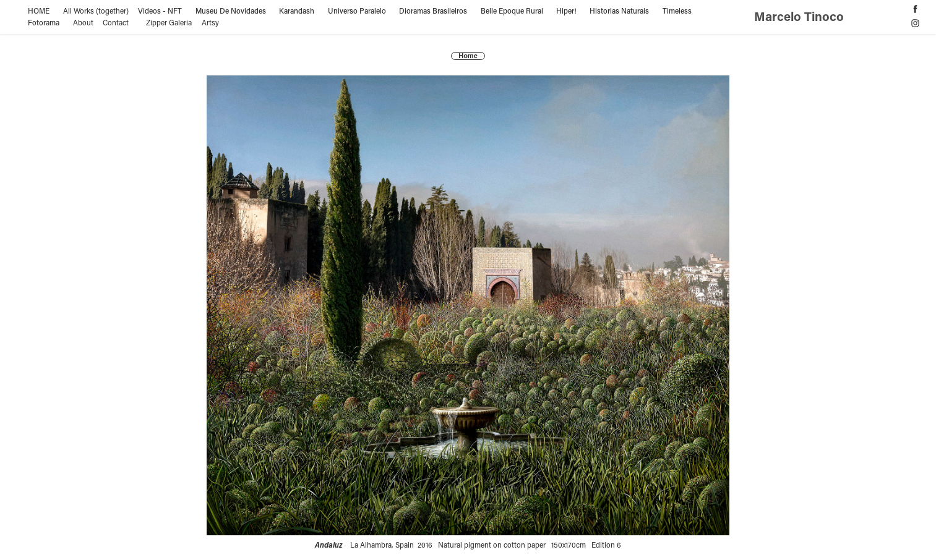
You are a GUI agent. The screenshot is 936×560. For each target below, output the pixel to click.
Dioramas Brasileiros (433, 11)
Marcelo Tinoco (801, 16)
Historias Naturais (619, 11)
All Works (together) (96, 11)
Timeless (677, 11)
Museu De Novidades (231, 11)
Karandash (297, 11)
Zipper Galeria (169, 22)
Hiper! (566, 11)
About (83, 22)
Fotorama (44, 22)
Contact (116, 22)
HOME (39, 11)
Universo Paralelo (357, 11)
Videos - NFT (160, 11)
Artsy (210, 22)
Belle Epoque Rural (512, 11)
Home (468, 56)
